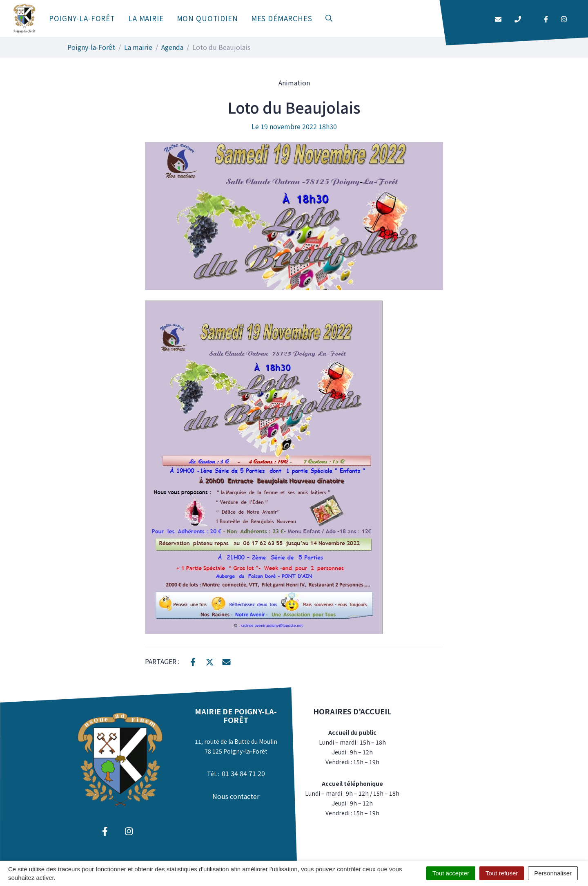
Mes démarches (282, 18)
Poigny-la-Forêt (82, 18)
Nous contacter (236, 796)
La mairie (146, 18)
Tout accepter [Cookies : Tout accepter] (451, 873)
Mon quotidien (207, 18)
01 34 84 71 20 (243, 773)
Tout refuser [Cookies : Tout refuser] (502, 873)
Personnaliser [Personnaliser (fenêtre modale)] (553, 873)
